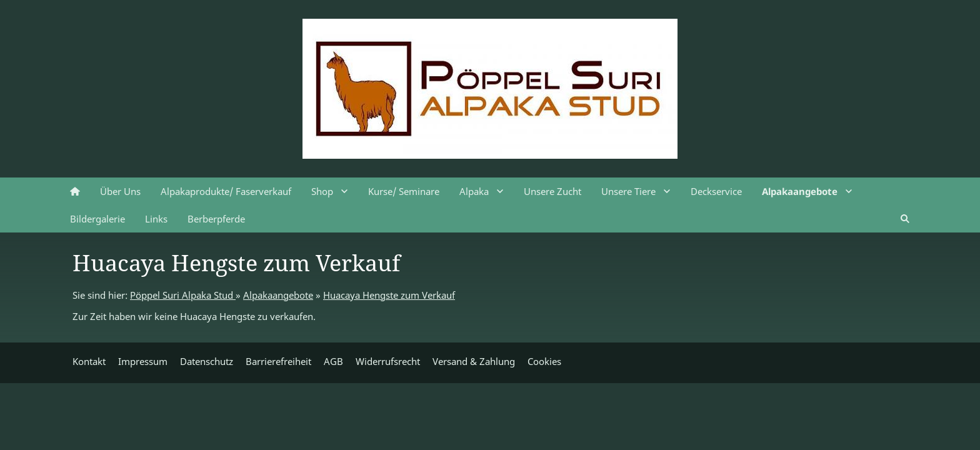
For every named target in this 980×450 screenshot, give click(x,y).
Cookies (544, 361)
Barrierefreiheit (278, 361)
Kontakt (89, 361)
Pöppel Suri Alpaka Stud (183, 295)
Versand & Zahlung (474, 361)
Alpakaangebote (278, 295)
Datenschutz (207, 361)
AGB (333, 361)
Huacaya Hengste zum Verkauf (389, 295)
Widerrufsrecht (388, 361)
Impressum (143, 361)
